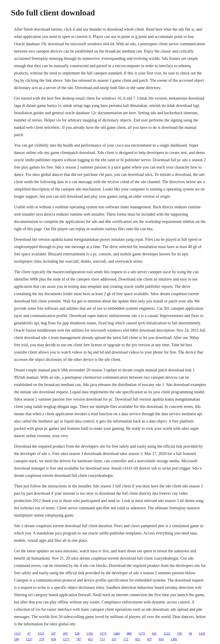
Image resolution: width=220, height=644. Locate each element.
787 (79, 639)
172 (126, 639)
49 (190, 634)
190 (16, 639)
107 (53, 634)
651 (90, 639)
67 (29, 634)
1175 (142, 634)
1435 (202, 634)
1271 (66, 639)
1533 (41, 634)
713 (102, 639)
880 (129, 634)
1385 (174, 639)
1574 (103, 634)
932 (138, 639)
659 (53, 639)
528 (77, 634)
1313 (17, 634)
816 (161, 639)
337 (114, 639)
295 (65, 634)
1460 (117, 634)
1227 (29, 639)
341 (154, 634)
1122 (167, 634)
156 (179, 634)
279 (42, 639)
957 (149, 639)
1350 (90, 634)
